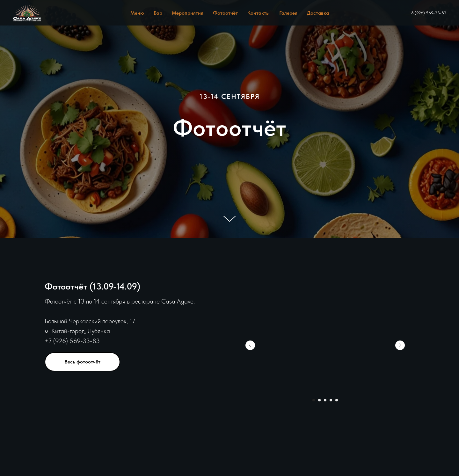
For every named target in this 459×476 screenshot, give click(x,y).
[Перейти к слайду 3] (325, 400)
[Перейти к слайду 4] (331, 400)
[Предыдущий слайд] (250, 345)
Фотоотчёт (225, 13)
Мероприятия (188, 13)
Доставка (318, 13)
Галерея (288, 13)
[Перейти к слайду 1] (314, 400)
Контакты (259, 13)
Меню (137, 13)
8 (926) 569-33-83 (429, 13)
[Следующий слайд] (400, 345)
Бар (158, 13)
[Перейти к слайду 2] (319, 400)
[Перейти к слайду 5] (337, 400)
